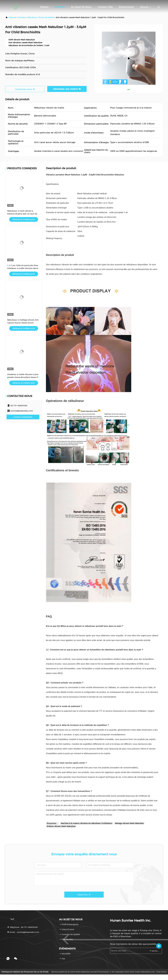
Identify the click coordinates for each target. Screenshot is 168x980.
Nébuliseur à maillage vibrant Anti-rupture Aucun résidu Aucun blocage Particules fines (23, 323)
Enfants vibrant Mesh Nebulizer (61, 826)
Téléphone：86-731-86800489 (22, 927)
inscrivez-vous (154, 951)
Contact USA (105, 7)
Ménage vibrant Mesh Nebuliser (129, 823)
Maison (44, 7)
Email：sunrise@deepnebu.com (23, 932)
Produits (60, 7)
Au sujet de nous (81, 7)
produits (21, 17)
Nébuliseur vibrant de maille (40, 17)
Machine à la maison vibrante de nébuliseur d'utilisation (86, 823)
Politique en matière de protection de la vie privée (25, 972)
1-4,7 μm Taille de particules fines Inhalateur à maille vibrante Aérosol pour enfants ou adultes (24, 268)
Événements (126, 7)
